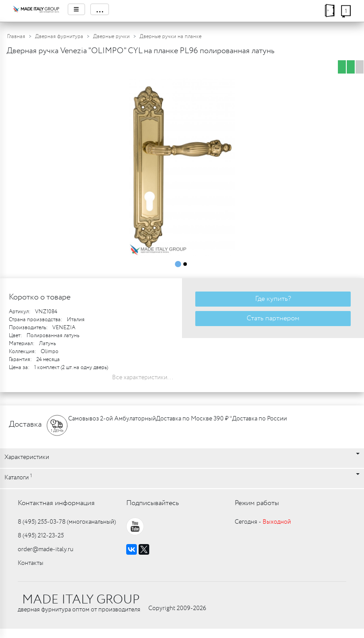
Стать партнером (273, 318)
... (100, 9)
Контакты (31, 563)
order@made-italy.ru (46, 549)
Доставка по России (259, 419)
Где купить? (273, 299)
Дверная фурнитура (59, 37)
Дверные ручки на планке (170, 37)
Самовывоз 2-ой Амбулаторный (112, 419)
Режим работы (257, 503)
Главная (16, 37)
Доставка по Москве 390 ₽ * (194, 419)
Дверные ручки (111, 37)
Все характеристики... (143, 377)
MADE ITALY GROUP (81, 600)
